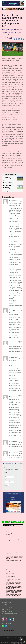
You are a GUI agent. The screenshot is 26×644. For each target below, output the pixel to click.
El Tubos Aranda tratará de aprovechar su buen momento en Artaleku (14, 565)
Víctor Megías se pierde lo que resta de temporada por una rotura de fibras (15, 540)
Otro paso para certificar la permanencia (7, 187)
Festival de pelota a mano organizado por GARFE (15, 534)
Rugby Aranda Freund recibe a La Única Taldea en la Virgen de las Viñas (14, 579)
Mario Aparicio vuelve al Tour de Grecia (13, 537)
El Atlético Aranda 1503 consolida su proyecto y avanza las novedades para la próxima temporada (14, 591)
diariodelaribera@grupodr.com (11, 614)
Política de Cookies (18, 638)
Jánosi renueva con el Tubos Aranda (14, 542)
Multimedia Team (17, 643)
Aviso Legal (3, 638)
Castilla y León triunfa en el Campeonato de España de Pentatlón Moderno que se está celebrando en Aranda (15, 557)
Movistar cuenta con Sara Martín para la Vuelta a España (15, 576)
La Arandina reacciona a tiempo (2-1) (8, 179)
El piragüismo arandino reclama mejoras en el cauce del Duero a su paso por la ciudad (14, 572)
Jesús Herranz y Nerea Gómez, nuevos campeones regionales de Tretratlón (14, 552)
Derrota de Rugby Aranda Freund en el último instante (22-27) (14, 549)
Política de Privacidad (10, 638)
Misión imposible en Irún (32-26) (13, 562)
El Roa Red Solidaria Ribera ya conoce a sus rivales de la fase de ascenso (14, 530)
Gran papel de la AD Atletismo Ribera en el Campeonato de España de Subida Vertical (14, 545)
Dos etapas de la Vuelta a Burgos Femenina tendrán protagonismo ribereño (14, 583)
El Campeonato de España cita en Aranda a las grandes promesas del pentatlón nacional (14, 587)
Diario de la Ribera (8, 630)
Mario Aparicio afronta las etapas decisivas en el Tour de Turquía (14, 595)
